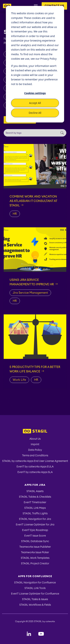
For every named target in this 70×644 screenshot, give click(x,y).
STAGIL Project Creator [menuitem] (35, 564)
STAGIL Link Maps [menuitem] (35, 508)
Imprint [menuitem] (35, 444)
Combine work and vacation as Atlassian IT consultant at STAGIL (33, 201)
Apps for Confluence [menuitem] (35, 576)
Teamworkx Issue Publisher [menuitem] (35, 547)
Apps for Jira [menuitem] (35, 485)
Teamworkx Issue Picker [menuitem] (35, 552)
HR (15, 214)
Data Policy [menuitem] (35, 450)
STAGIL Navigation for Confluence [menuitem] (35, 583)
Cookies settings (35, 93)
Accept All (35, 103)
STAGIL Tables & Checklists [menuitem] (35, 497)
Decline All (35, 113)
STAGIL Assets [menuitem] (35, 491)
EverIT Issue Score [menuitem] (35, 536)
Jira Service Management (30, 293)
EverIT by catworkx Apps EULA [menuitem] (35, 467)
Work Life (19, 380)
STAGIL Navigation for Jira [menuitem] (35, 519)
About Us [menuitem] (35, 439)
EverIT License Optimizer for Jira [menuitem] (35, 525)
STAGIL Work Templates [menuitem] (35, 558)
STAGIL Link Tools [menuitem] (35, 588)
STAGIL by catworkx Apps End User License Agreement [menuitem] (35, 461)
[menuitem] (35, 432)
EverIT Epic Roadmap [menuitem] (35, 530)
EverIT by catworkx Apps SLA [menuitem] (35, 472)
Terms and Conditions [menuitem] (35, 456)
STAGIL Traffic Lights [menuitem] (35, 514)
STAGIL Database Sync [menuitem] (35, 541)
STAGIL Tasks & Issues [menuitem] (35, 599)
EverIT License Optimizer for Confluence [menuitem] (35, 594)
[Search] (35, 133)
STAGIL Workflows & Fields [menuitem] (35, 605)
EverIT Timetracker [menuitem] (35, 502)
